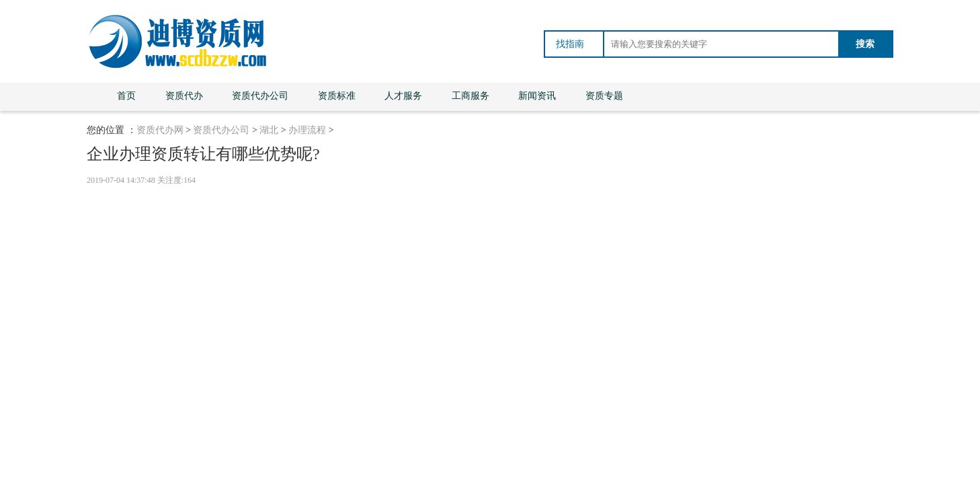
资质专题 (604, 96)
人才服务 (403, 96)
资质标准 (337, 96)
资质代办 (184, 96)
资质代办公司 (260, 96)
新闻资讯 (537, 96)
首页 (126, 96)
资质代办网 (160, 130)
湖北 (269, 130)
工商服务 (471, 96)
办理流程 (307, 130)
